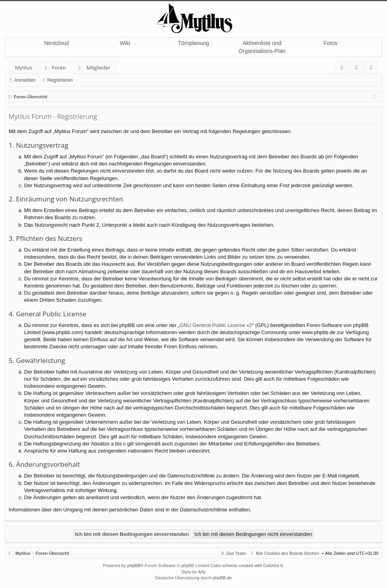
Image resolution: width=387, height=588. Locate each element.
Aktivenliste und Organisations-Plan (262, 47)
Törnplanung (194, 43)
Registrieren (60, 80)
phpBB (134, 565)
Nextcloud (56, 43)
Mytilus (24, 68)
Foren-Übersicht (52, 553)
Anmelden (25, 80)
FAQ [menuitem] (344, 69)
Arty (202, 572)
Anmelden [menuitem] (359, 69)
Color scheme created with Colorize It (247, 565)
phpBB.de (222, 578)
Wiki (125, 43)
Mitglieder (99, 68)
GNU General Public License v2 (216, 325)
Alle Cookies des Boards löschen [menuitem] (288, 553)
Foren (59, 68)
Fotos (330, 43)
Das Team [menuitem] (236, 553)
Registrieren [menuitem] (373, 69)
